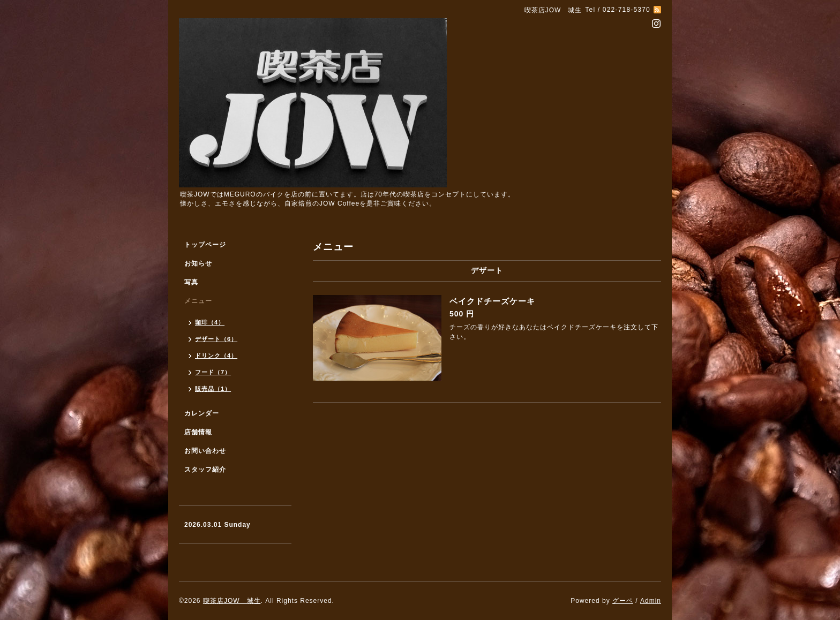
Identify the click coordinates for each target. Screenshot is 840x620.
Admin (651, 601)
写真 (191, 282)
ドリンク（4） (216, 356)
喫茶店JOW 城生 (232, 601)
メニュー (198, 301)
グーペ (623, 601)
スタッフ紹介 (205, 470)
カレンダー (202, 413)
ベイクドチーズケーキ (492, 301)
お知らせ (198, 263)
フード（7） (213, 372)
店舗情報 (198, 432)
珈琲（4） (210, 322)
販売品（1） (213, 389)
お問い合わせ (205, 451)
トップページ (205, 245)
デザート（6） (216, 339)
